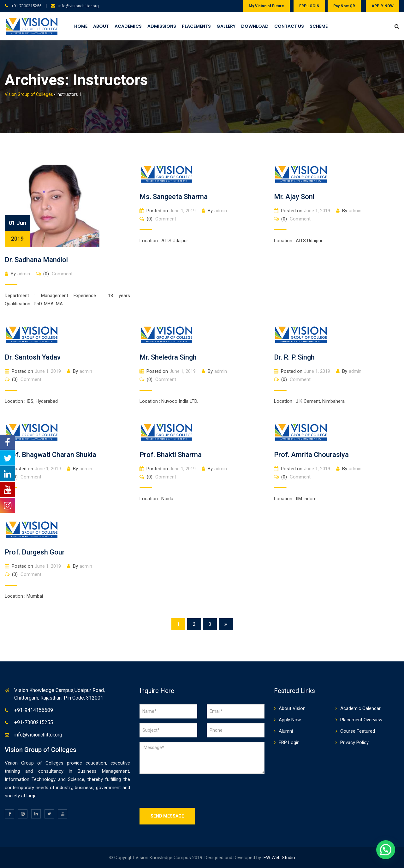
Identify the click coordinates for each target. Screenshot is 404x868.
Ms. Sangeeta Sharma (174, 197)
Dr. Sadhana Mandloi (36, 260)
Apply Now (290, 720)
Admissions (162, 26)
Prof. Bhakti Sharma (171, 455)
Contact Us (289, 26)
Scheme (319, 26)
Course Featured (358, 731)
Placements (196, 26)
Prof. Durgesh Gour (35, 552)
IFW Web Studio (279, 858)
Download (255, 26)
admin (24, 274)
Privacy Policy (354, 742)
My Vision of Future (266, 6)
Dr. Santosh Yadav (33, 357)
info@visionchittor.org (79, 6)
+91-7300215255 (26, 6)
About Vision (292, 708)
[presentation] (187, 791)
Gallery (226, 26)
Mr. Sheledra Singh (168, 357)
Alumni (286, 731)
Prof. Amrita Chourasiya (311, 455)
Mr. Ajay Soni (294, 197)
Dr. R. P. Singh (294, 357)
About (101, 26)
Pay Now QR (344, 6)
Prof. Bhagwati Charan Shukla (50, 455)
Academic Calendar (360, 708)
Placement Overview (361, 720)
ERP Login (289, 742)
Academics (128, 26)
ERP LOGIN (309, 6)
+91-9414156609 (34, 710)
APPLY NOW (383, 6)
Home (81, 26)
